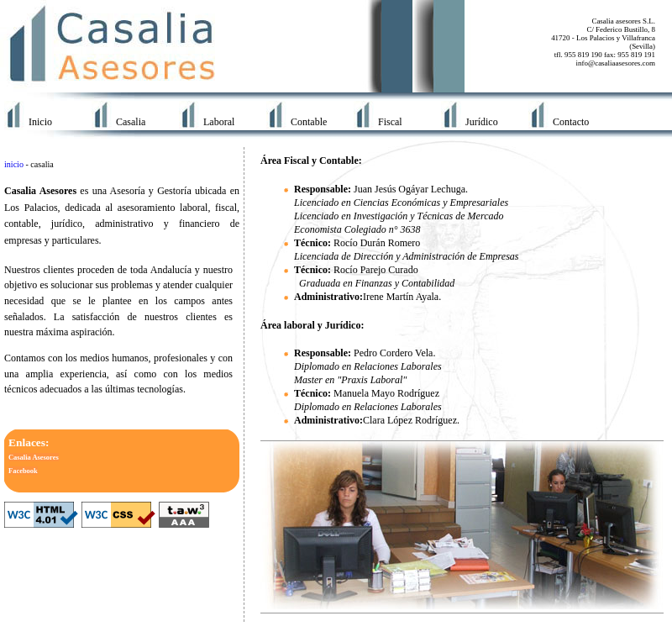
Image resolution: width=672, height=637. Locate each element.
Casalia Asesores (34, 457)
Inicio (40, 122)
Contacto (571, 122)
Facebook (23, 471)
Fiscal (390, 122)
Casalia (131, 122)
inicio (14, 164)
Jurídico (482, 122)
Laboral (219, 122)
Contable (309, 122)
